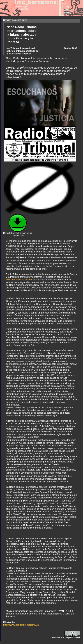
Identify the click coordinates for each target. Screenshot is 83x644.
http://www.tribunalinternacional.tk (21, 625)
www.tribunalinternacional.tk (20, 280)
